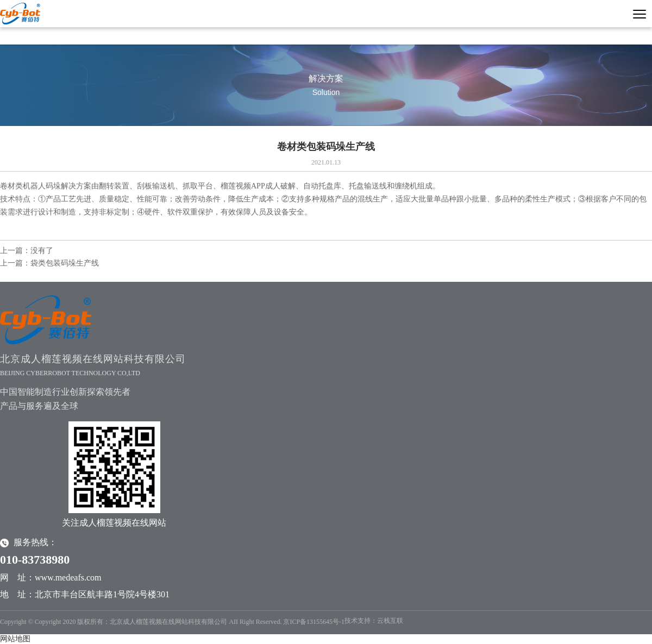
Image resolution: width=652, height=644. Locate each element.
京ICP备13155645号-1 (314, 622)
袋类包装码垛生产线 (65, 263)
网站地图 (15, 639)
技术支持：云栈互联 (374, 621)
